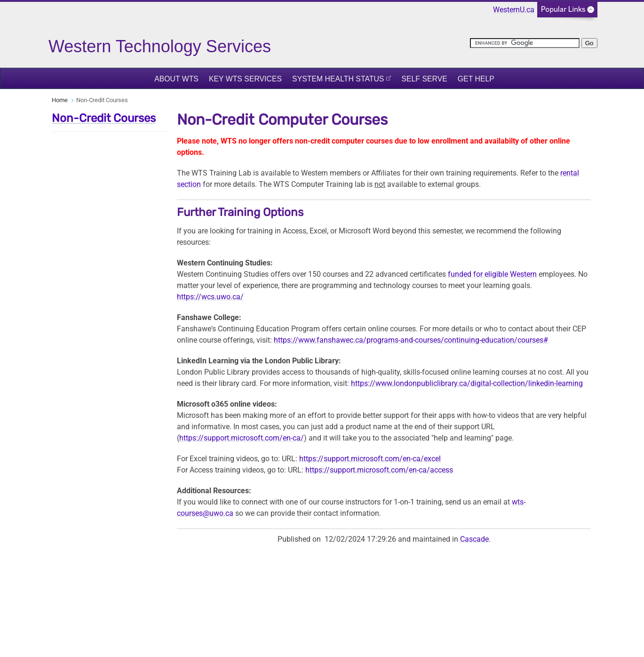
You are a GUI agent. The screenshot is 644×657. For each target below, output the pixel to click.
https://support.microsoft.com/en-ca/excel (370, 459)
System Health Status (338, 79)
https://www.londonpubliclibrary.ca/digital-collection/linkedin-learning (467, 383)
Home (60, 100)
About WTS (176, 79)
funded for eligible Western (492, 274)
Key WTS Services (245, 79)
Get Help (476, 79)
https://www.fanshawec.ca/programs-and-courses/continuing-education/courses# (411, 340)
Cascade (474, 539)
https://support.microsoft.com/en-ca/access (379, 470)
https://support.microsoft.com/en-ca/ (242, 438)
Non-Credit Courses (104, 118)
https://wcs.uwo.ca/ (210, 297)
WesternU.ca (514, 10)
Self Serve (424, 79)
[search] (525, 43)
